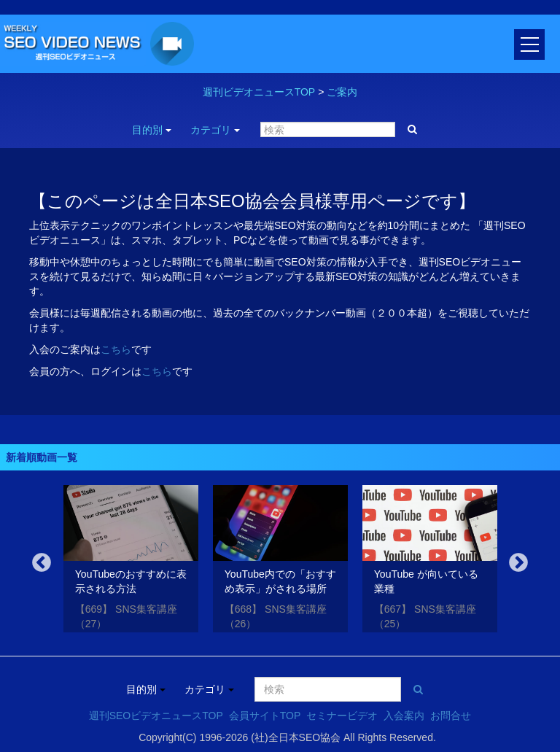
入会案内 (404, 716)
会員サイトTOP (265, 716)
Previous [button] (42, 563)
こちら (116, 349)
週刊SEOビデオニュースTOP (156, 716)
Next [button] (518, 563)
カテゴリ (215, 130)
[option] (131, 561)
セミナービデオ (342, 716)
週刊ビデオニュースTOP (259, 92)
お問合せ (451, 716)
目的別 (152, 130)
